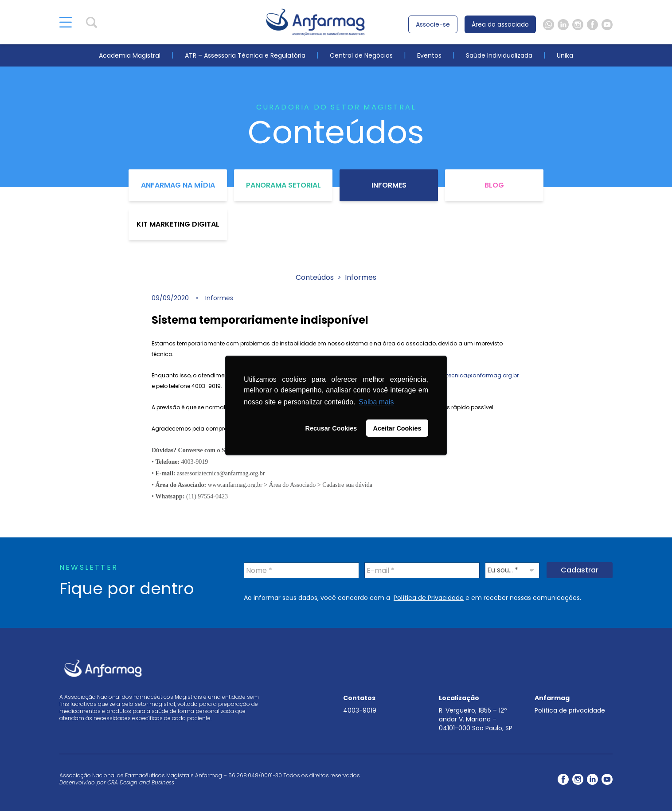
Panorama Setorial (283, 185)
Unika (565, 55)
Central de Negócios (361, 55)
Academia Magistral (130, 55)
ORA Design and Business (141, 782)
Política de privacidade (570, 710)
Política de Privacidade (429, 598)
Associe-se (433, 24)
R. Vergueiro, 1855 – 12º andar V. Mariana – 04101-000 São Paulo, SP (476, 719)
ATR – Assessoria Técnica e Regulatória (245, 55)
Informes (389, 185)
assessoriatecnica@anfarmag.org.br (467, 375)
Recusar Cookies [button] (331, 428)
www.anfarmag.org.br (236, 485)
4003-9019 (360, 710)
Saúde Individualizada (499, 55)
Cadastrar (580, 570)
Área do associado (500, 24)
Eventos (429, 55)
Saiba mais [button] (376, 402)
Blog (494, 185)
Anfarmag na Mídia (178, 185)
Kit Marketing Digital (178, 224)
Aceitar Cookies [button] (397, 428)
